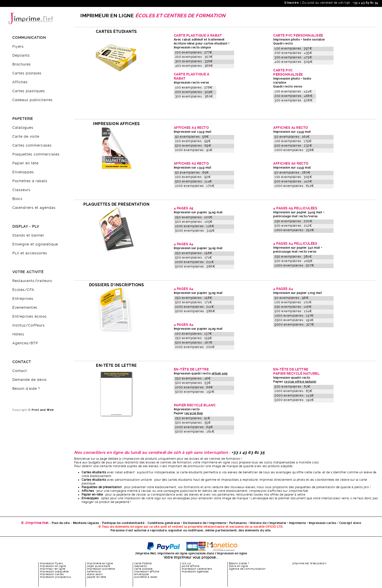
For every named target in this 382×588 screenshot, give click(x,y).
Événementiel (25, 307)
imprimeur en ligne (53, 569)
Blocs (17, 199)
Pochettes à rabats (30, 181)
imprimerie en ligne (100, 563)
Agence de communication (247, 569)
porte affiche (191, 566)
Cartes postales (27, 73)
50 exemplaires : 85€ (192, 172)
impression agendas (195, 572)
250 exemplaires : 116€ (293, 307)
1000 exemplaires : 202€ (195, 347)
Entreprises (23, 299)
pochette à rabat (146, 577)
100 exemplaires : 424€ (293, 91)
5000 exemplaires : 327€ (294, 324)
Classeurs (21, 190)
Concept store (350, 523)
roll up (186, 563)
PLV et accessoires (30, 253)
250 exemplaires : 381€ (293, 256)
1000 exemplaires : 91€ (194, 150)
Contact (20, 371)
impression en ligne (53, 566)
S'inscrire (292, 3)
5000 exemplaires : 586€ (195, 266)
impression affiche (147, 572)
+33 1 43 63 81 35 (365, 3)
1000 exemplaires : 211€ (195, 262)
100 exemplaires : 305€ (293, 177)
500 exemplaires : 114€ (194, 181)
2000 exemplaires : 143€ (294, 395)
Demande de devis (30, 380)
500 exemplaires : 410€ (293, 181)
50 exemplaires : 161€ (292, 137)
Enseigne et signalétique (35, 244)
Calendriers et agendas (34, 208)
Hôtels (18, 334)
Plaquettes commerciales (36, 154)
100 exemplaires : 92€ (193, 177)
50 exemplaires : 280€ (292, 172)
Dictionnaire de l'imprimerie (205, 523)
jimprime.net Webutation (309, 563)
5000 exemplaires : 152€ (195, 392)
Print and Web (43, 410)
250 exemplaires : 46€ (193, 378)
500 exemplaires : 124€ (293, 311)
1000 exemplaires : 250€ (294, 230)
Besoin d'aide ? (26, 389)
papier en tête (97, 577)
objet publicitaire (99, 566)
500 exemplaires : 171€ (194, 257)
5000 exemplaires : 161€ (195, 431)
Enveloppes (23, 172)
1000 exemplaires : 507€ (294, 265)
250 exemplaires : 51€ (193, 418)
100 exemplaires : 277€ (194, 52)
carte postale (143, 569)
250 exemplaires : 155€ (194, 338)
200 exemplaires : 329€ (194, 92)
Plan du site (61, 523)
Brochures (22, 64)
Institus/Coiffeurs (29, 325)
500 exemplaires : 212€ (293, 226)
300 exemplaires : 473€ (293, 57)
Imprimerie (297, 523)
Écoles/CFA (23, 290)
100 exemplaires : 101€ (293, 302)
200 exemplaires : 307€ (194, 57)
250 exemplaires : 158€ (194, 253)
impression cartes (52, 574)
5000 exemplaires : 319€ (195, 230)
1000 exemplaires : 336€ (294, 150)
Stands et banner (28, 235)
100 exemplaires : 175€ (293, 141)
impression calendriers (197, 569)
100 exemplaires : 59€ (193, 141)
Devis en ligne (238, 566)
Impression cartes (323, 523)
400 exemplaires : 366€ (194, 66)
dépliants (141, 566)
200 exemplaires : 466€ (293, 96)
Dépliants (21, 55)
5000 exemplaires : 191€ (294, 400)
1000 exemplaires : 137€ (294, 316)
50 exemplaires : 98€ (292, 298)
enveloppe (142, 574)
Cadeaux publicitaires (33, 100)
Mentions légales (86, 523)
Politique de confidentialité (123, 523)
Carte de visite (26, 136)
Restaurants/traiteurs (32, 281)
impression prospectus (55, 577)
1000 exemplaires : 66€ (194, 387)
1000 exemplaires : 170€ (195, 186)
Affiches (20, 82)
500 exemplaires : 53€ (193, 383)
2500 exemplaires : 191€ (294, 320)
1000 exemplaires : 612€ (294, 186)
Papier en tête (25, 163)
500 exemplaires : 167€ (194, 342)
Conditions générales (164, 523)
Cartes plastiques (29, 91)
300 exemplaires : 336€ (194, 61)
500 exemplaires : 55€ (193, 423)
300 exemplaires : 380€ (194, 96)
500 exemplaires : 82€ (292, 386)
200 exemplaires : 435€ (293, 53)
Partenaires (238, 523)
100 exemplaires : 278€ (194, 87)
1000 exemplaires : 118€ (195, 226)
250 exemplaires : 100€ (194, 217)
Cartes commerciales (32, 145)
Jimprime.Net (298, 491)
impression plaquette (54, 572)
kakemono (94, 572)
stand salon (95, 574)
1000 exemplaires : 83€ (293, 391)
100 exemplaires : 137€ (194, 334)
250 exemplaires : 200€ (293, 221)
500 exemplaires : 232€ (293, 145)
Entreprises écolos (30, 316)
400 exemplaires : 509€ (293, 62)
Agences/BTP (25, 343)
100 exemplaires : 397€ (293, 48)
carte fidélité (143, 563)
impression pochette (101, 569)
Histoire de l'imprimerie (268, 523)
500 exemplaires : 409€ (293, 261)
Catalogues (23, 128)
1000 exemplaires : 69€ (194, 427)
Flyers (18, 46)
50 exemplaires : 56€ (192, 137)
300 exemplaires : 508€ (293, 100)
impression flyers (51, 563)
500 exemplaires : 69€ (193, 145)
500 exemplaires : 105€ (194, 222)
